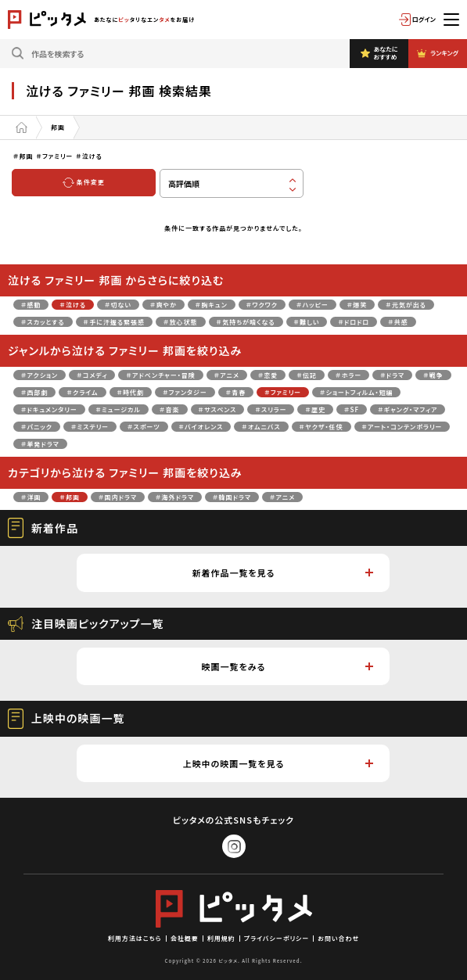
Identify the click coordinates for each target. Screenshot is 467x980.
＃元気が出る (406, 305)
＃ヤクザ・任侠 (322, 427)
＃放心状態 (181, 322)
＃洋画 (31, 497)
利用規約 (221, 938)
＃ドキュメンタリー (49, 409)
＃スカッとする (43, 322)
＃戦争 (433, 375)
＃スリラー (271, 409)
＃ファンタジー (185, 392)
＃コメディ (92, 375)
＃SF (352, 409)
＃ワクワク (262, 305)
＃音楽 (170, 409)
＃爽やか (163, 305)
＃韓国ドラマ (232, 497)
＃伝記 (307, 375)
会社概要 (185, 938)
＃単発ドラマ (40, 444)
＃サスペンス (218, 409)
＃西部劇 (35, 392)
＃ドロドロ (354, 322)
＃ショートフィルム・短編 (356, 392)
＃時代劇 (131, 392)
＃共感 (398, 322)
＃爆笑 (357, 305)
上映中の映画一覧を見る (278, 763)
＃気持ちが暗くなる (246, 322)
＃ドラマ (392, 375)
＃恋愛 (268, 375)
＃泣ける (73, 305)
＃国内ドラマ (118, 497)
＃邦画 (70, 497)
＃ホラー (348, 375)
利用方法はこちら (135, 938)
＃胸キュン (212, 305)
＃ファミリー (283, 392)
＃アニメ (227, 375)
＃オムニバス (261, 427)
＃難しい (307, 322)
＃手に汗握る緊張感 (114, 322)
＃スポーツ (144, 427)
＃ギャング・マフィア (408, 409)
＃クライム (82, 392)
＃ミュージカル (119, 409)
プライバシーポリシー (277, 938)
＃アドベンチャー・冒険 (160, 375)
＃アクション (40, 375)
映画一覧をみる (288, 666)
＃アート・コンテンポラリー (402, 427)
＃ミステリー (90, 427)
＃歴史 (315, 409)
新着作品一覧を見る (282, 573)
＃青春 (236, 392)
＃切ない (118, 305)
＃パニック (37, 427)
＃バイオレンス (201, 427)
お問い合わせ (338, 938)
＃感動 (31, 305)
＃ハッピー (313, 305)
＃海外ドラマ (175, 497)
